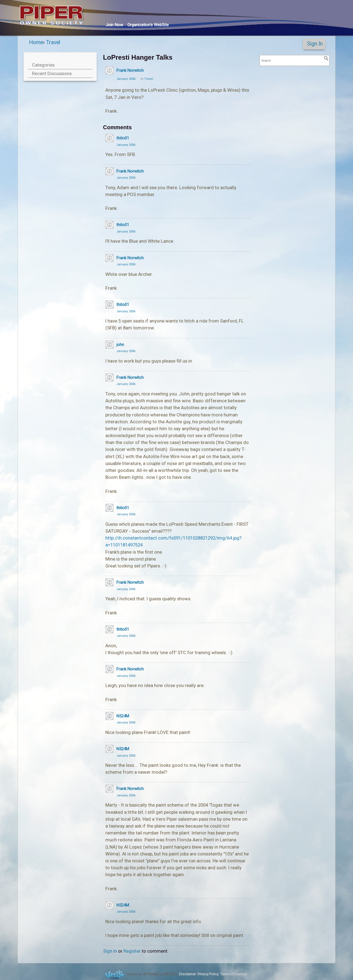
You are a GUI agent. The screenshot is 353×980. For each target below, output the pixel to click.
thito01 (123, 138)
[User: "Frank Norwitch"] (109, 70)
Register (132, 951)
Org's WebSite (148, 25)
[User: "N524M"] (109, 716)
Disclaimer (187, 974)
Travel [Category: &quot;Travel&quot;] (149, 79)
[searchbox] (295, 61)
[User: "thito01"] (109, 138)
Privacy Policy (208, 974)
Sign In (315, 44)
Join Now (114, 25)
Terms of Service (234, 974)
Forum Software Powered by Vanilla (115, 974)
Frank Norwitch (130, 70)
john (120, 345)
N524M (123, 716)
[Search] (326, 58)
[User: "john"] (109, 345)
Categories (43, 65)
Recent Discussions (52, 73)
